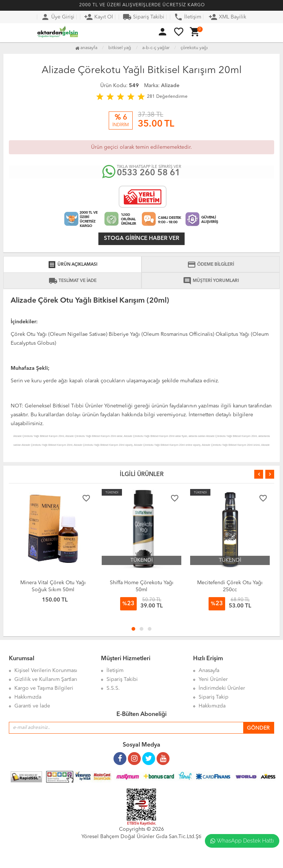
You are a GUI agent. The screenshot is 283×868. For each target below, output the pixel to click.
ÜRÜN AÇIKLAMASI (72, 265)
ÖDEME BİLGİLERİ (211, 265)
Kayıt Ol (99, 17)
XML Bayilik (227, 17)
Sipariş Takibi (144, 17)
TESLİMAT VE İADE (73, 281)
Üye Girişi (58, 17)
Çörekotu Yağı (194, 48)
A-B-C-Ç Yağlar (156, 48)
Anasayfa (86, 48)
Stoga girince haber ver (141, 239)
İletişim (188, 17)
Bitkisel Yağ (120, 48)
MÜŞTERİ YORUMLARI (211, 281)
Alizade (170, 86)
